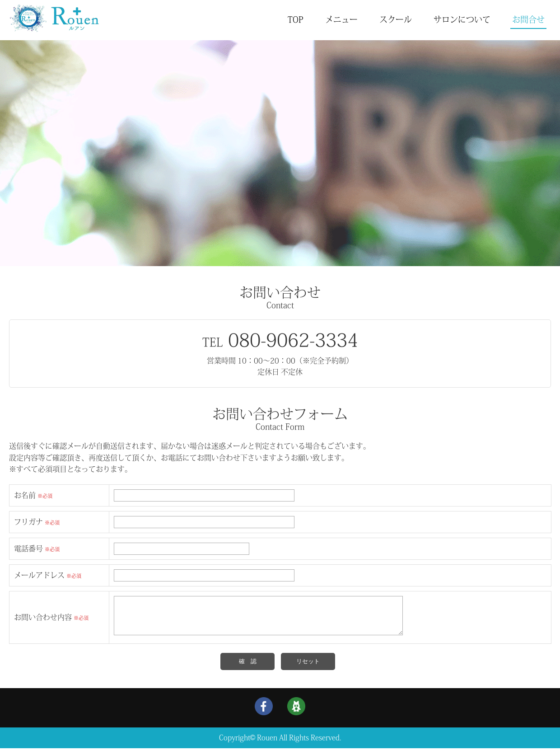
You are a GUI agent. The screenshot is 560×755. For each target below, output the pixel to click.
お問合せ (528, 19)
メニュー (341, 19)
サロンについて (462, 19)
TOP (296, 19)
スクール (396, 19)
